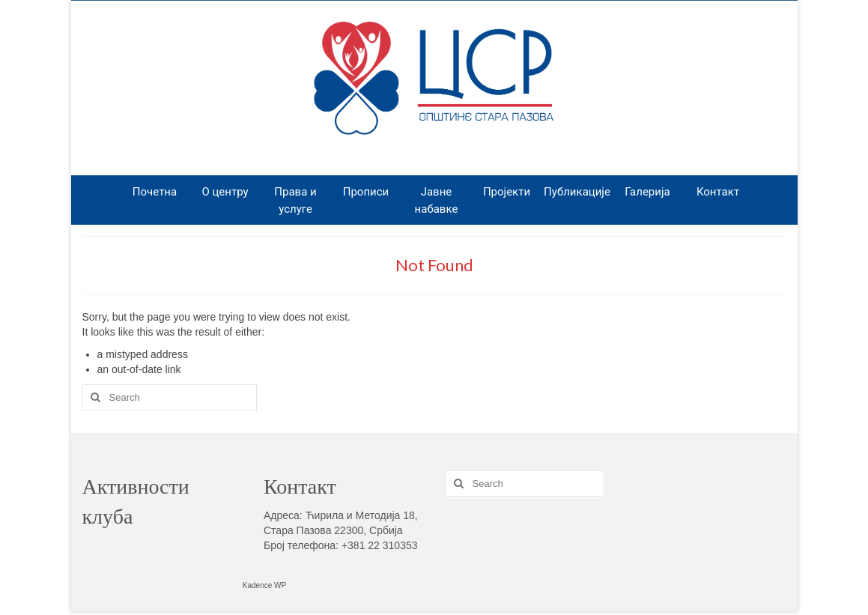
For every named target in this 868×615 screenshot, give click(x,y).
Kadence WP (264, 585)
